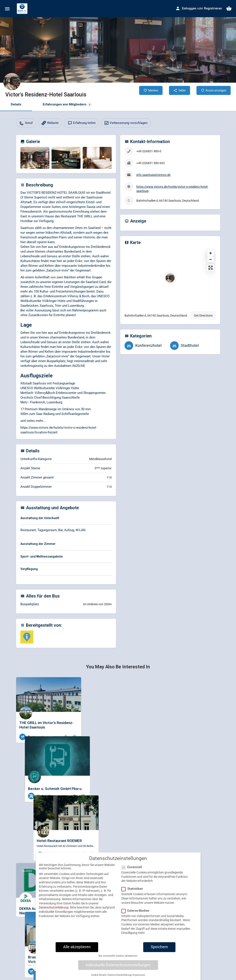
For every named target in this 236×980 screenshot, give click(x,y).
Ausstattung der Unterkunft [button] (40, 518)
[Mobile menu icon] (7, 9)
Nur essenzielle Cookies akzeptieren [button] (118, 956)
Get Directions (203, 315)
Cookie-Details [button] (99, 975)
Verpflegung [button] (29, 569)
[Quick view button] (66, 737)
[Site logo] (23, 9)
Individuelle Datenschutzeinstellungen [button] (118, 965)
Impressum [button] (139, 975)
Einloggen (189, 8)
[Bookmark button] (75, 737)
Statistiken (133, 889)
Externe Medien (137, 911)
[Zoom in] (211, 253)
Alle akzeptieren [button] (77, 947)
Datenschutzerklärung (54, 907)
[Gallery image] (35, 158)
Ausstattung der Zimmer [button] (38, 544)
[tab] (66, 519)
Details (16, 104)
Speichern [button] (159, 947)
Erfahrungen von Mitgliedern (67, 104)
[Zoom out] (211, 259)
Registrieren (213, 8)
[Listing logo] (12, 82)
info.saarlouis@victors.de (153, 175)
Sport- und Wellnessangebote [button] (42, 556)
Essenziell (133, 867)
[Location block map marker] (170, 278)
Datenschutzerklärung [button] (120, 975)
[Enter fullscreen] (211, 268)
